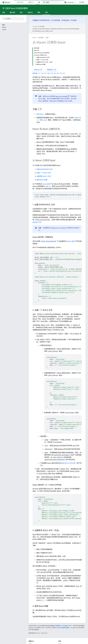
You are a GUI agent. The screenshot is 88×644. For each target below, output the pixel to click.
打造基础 (35, 20)
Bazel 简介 (20, 2)
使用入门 (31, 2)
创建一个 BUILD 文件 (44, 173)
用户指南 (41, 38)
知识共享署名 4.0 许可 (59, 626)
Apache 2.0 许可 (33, 628)
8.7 (46, 73)
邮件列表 (57, 20)
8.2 (61, 73)
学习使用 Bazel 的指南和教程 (15, 8)
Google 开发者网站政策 (63, 628)
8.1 (64, 73)
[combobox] (52, 2)
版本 (4, 12)
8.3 (58, 73)
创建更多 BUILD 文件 (44, 176)
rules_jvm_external (61, 96)
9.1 (39, 73)
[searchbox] (13, 19)
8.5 (52, 73)
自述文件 (36, 222)
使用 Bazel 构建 (42, 180)
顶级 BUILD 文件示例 (68, 463)
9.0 (42, 73)
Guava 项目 (46, 184)
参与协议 (67, 20)
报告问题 (38, 70)
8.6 (49, 73)
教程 (39, 12)
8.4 (55, 73)
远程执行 (30, 12)
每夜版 (35, 73)
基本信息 (13, 12)
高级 (21, 12)
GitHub (82, 2)
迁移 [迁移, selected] (46, 12)
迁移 (47, 38)
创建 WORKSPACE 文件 (45, 169)
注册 (75, 20)
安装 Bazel (40, 114)
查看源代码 (51, 70)
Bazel (34, 38)
